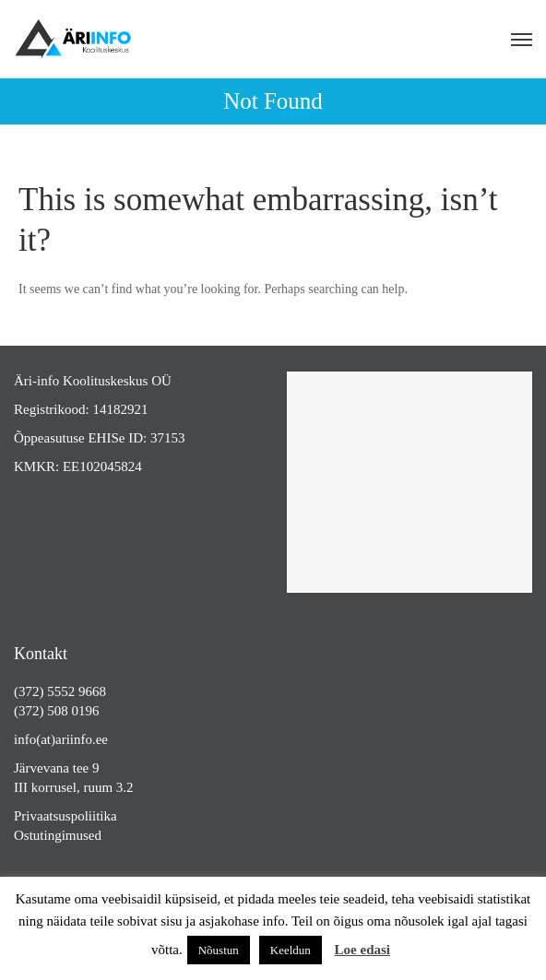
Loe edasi (362, 950)
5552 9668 (77, 691)
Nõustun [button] (219, 950)
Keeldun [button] (291, 950)
